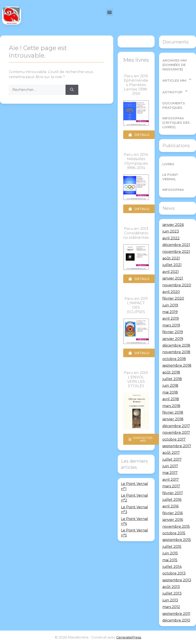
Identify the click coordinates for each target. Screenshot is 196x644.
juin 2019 (170, 305)
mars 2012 (171, 607)
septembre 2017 (177, 446)
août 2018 (171, 372)
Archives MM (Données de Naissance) (175, 65)
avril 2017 (171, 480)
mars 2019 (171, 325)
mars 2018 (171, 406)
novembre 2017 (176, 433)
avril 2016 (170, 506)
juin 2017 (170, 466)
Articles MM (177, 79)
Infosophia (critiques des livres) (176, 123)
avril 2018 (171, 399)
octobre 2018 (174, 359)
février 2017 (173, 493)
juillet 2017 (172, 459)
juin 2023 (171, 231)
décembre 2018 (176, 345)
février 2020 (173, 298)
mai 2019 (170, 312)
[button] (110, 12)
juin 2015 (170, 553)
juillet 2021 (172, 265)
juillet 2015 (172, 547)
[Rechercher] (72, 90)
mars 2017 (171, 486)
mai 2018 (170, 392)
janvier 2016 (173, 520)
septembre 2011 (176, 614)
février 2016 (173, 513)
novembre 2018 (176, 352)
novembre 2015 (176, 527)
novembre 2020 (177, 285)
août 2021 (171, 258)
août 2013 (171, 587)
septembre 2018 (177, 365)
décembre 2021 (176, 245)
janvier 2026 (173, 225)
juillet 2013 (172, 593)
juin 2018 (170, 386)
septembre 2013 (177, 580)
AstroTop (175, 91)
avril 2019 (171, 318)
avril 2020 (171, 292)
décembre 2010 (176, 620)
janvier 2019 (173, 339)
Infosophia (173, 190)
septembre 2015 (177, 540)
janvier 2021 (173, 278)
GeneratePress (129, 637)
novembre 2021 (176, 252)
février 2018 (173, 412)
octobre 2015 (174, 533)
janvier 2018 (173, 419)
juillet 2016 (172, 500)
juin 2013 (170, 600)
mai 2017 (170, 473)
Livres (168, 164)
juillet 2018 (172, 379)
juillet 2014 (172, 567)
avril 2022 (171, 238)
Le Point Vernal (170, 177)
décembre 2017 (176, 426)
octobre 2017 (174, 439)
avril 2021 (171, 272)
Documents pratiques (174, 105)
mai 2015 (170, 560)
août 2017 (171, 453)
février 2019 (173, 332)
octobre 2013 (174, 573)
